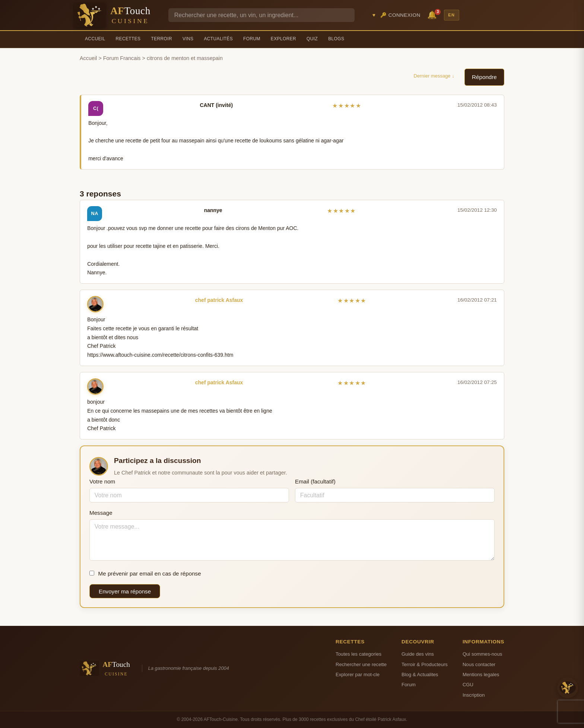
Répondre (484, 77)
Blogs (336, 39)
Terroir (161, 39)
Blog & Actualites (420, 675)
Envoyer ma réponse (125, 591)
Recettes (128, 39)
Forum (252, 39)
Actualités (218, 39)
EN (451, 15)
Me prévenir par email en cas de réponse (145, 573)
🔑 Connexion (400, 15)
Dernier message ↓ (434, 76)
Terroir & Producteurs (425, 664)
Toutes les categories (358, 654)
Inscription (474, 695)
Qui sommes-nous (482, 654)
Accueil (95, 39)
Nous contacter (479, 664)
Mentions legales (481, 675)
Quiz (312, 39)
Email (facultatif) (315, 481)
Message (101, 513)
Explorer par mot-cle (358, 675)
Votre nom (102, 481)
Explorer (283, 39)
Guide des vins (418, 654)
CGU (468, 685)
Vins (188, 39)
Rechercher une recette (361, 664)
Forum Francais (122, 58)
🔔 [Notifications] (433, 14)
